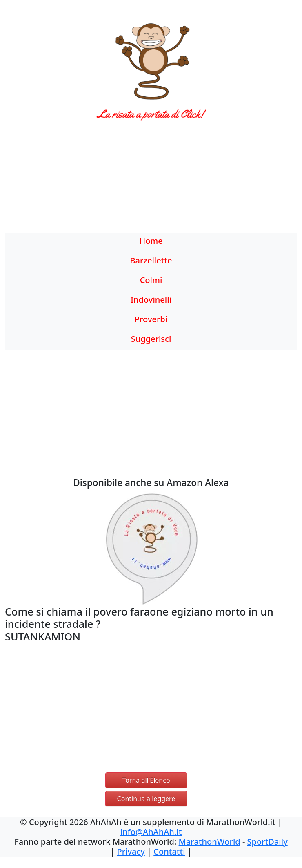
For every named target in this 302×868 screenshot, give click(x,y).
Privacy (131, 851)
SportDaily (268, 842)
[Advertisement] (151, 182)
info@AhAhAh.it (151, 832)
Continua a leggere (146, 799)
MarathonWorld (210, 842)
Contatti (169, 851)
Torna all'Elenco (146, 780)
